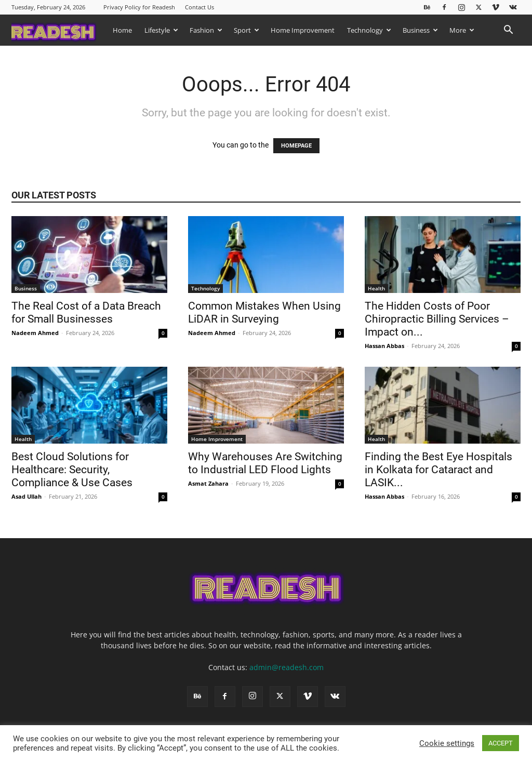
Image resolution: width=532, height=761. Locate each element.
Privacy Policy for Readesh (139, 7)
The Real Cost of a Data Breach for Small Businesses (86, 312)
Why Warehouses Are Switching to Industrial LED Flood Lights (265, 463)
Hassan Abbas (384, 346)
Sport (247, 30)
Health (376, 288)
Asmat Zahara (208, 483)
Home (122, 30)
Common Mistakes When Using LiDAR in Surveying (264, 312)
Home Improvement (303, 30)
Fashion (206, 30)
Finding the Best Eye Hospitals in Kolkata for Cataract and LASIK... (438, 470)
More (462, 30)
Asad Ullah (26, 496)
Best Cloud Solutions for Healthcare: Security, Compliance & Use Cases (73, 470)
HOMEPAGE (296, 146)
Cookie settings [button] (447, 743)
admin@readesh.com (287, 667)
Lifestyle (161, 30)
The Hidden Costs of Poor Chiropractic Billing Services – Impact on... (437, 319)
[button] (508, 31)
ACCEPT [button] (501, 743)
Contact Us (199, 7)
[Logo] (59, 30)
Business (420, 30)
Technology (369, 30)
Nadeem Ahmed (35, 333)
